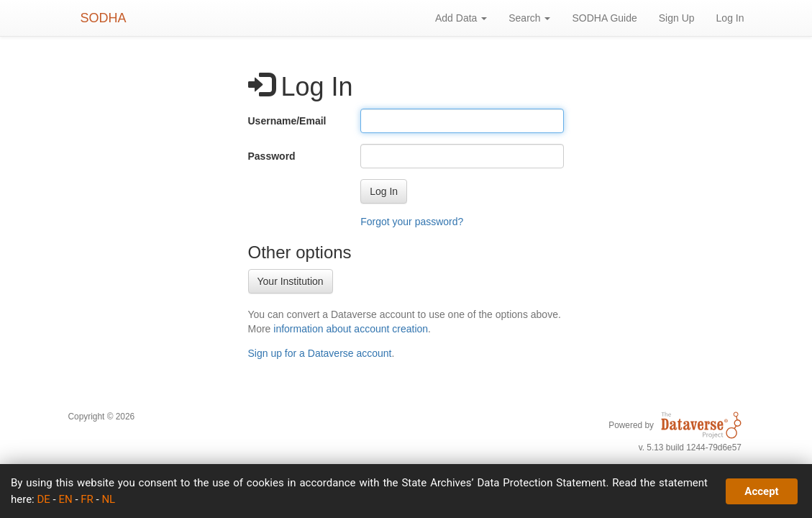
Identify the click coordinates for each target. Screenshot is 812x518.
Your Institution (291, 281)
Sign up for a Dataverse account (320, 353)
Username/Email (287, 121)
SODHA (104, 18)
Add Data (461, 18)
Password (272, 156)
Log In (730, 18)
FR (87, 499)
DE (43, 499)
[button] (384, 191)
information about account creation (351, 329)
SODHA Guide (604, 18)
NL (108, 499)
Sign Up (677, 18)
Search (529, 18)
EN (65, 499)
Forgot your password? (412, 222)
